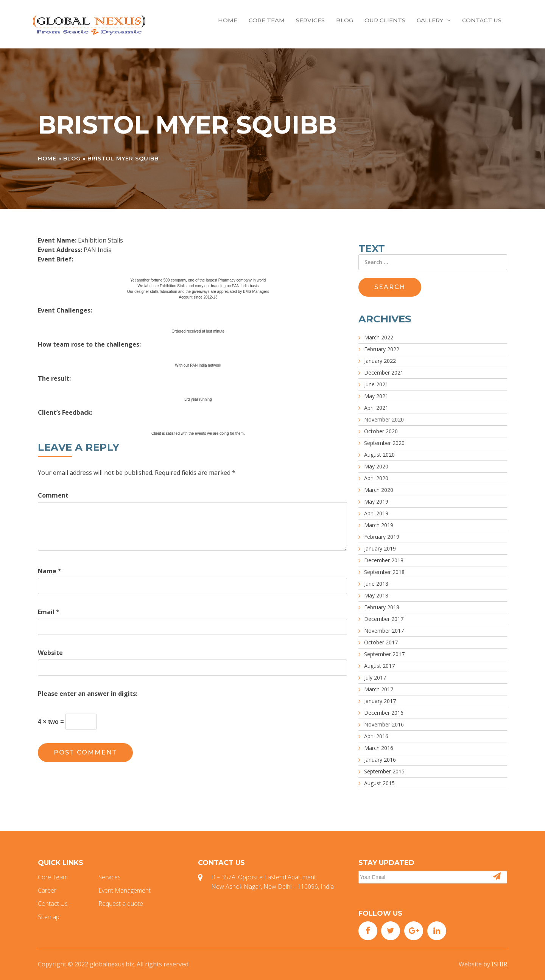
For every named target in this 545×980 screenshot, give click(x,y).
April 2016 (376, 736)
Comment (53, 495)
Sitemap (49, 917)
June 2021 (376, 384)
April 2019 (376, 513)
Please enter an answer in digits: (88, 694)
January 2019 (380, 548)
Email (49, 612)
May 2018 (376, 595)
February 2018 (382, 607)
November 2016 (384, 724)
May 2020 (376, 466)
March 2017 (379, 689)
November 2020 (384, 419)
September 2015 (384, 771)
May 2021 (376, 396)
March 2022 (379, 337)
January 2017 (380, 701)
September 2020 (384, 443)
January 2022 (380, 361)
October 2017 (381, 642)
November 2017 (384, 631)
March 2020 (379, 490)
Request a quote (121, 904)
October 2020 (381, 431)
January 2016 (380, 760)
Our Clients (385, 20)
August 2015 (379, 783)
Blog (345, 20)
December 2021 (384, 373)
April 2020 (376, 478)
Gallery (434, 20)
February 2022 (382, 349)
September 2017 (384, 654)
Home (228, 20)
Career (47, 890)
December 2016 (384, 713)
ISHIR (499, 964)
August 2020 (379, 455)
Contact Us (482, 20)
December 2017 (384, 619)
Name (50, 571)
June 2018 (376, 584)
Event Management (125, 890)
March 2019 (379, 525)
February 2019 (382, 537)
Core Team (267, 20)
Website (50, 653)
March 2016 (379, 748)
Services (310, 20)
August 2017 (379, 666)
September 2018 (384, 572)
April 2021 (376, 408)
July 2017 (375, 677)
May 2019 (376, 502)
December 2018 (384, 560)
